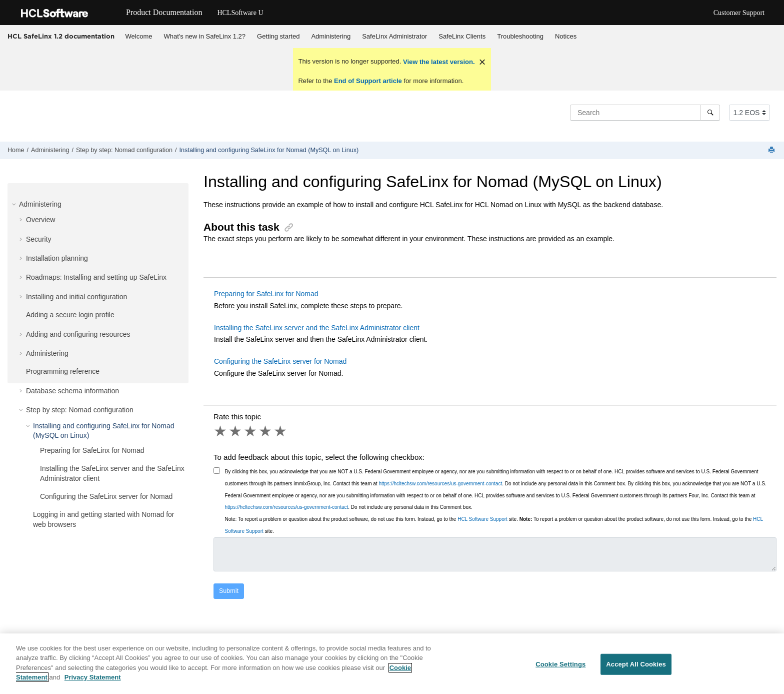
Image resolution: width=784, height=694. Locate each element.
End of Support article (368, 81)
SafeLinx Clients (462, 36)
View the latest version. (438, 62)
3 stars (251, 431)
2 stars (236, 431)
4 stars (266, 431)
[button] (15, 204)
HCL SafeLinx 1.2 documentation (61, 36)
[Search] (710, 113)
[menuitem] (139, 37)
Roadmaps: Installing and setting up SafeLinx (96, 277)
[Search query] (645, 113)
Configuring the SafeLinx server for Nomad (106, 496)
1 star (221, 431)
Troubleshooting (520, 36)
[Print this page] (772, 150)
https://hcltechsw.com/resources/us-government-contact (440, 484)
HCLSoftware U (240, 13)
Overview (40, 220)
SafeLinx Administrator (394, 36)
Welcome (139, 36)
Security (39, 239)
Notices (566, 36)
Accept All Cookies (636, 664)
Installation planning (57, 258)
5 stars (281, 431)
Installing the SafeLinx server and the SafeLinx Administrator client (317, 328)
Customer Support (739, 13)
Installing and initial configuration (76, 297)
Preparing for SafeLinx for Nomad (92, 450)
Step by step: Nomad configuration (124, 150)
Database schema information (72, 391)
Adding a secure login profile (70, 315)
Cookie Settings (560, 664)
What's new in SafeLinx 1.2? (204, 36)
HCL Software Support (482, 519)
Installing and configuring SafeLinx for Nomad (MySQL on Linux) (269, 150)
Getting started (278, 36)
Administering (331, 36)
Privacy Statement (93, 678)
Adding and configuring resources (78, 334)
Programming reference (63, 371)
